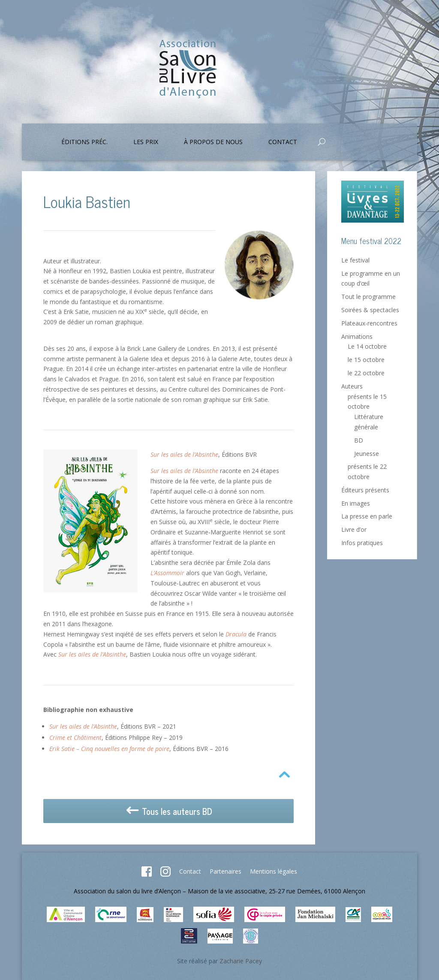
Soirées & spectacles (370, 310)
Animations (357, 336)
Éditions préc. (84, 142)
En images (356, 503)
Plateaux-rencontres (369, 323)
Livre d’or (354, 529)
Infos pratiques (362, 543)
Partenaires (226, 871)
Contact (283, 142)
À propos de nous (213, 142)
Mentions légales (274, 871)
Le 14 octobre (367, 346)
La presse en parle (367, 516)
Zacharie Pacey (241, 961)
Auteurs (352, 386)
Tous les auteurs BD (168, 812)
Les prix (146, 142)
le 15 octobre (366, 360)
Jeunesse (367, 454)
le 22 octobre (366, 373)
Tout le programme (368, 297)
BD (359, 440)
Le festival (355, 260)
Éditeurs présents (365, 490)
